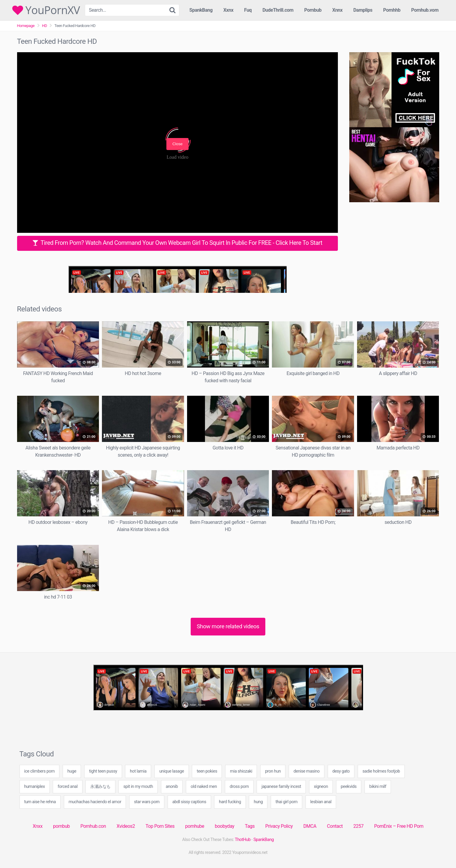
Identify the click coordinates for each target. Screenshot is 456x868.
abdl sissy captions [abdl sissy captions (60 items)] (189, 802)
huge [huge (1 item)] (72, 771)
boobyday (225, 826)
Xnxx (38, 826)
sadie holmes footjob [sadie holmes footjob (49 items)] (381, 771)
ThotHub (243, 840)
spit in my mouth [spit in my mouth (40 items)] (138, 787)
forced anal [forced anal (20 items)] (67, 787)
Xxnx (228, 10)
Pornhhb (392, 10)
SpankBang (201, 10)
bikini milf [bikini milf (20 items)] (378, 787)
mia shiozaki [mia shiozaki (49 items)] (241, 771)
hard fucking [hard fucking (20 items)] (230, 802)
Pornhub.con (93, 826)
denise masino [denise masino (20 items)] (307, 771)
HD (45, 26)
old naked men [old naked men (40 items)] (204, 787)
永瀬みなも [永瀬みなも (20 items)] (100, 787)
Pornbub (313, 10)
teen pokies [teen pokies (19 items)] (207, 771)
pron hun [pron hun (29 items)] (273, 771)
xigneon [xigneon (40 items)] (321, 787)
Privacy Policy (279, 826)
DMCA (310, 826)
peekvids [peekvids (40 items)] (349, 787)
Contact (335, 826)
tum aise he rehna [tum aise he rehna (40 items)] (40, 802)
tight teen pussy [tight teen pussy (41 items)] (103, 771)
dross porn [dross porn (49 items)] (239, 787)
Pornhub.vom (425, 10)
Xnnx (337, 10)
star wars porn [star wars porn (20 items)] (147, 802)
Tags (250, 826)
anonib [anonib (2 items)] (172, 787)
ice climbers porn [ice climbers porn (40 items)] (40, 771)
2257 (358, 826)
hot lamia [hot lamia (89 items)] (138, 771)
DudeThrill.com (278, 10)
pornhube (195, 826)
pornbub (61, 826)
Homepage (26, 26)
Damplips (363, 10)
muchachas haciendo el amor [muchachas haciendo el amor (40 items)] (95, 802)
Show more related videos (228, 626)
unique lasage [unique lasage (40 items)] (172, 771)
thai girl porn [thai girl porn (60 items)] (286, 802)
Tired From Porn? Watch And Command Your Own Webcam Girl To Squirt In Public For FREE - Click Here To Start (177, 243)
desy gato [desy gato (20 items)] (341, 771)
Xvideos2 (126, 826)
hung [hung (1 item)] (258, 802)
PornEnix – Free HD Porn (399, 826)
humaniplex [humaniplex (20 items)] (35, 787)
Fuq (248, 10)
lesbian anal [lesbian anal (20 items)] (321, 802)
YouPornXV (46, 10)
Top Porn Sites (160, 826)
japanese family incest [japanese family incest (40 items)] (281, 787)
